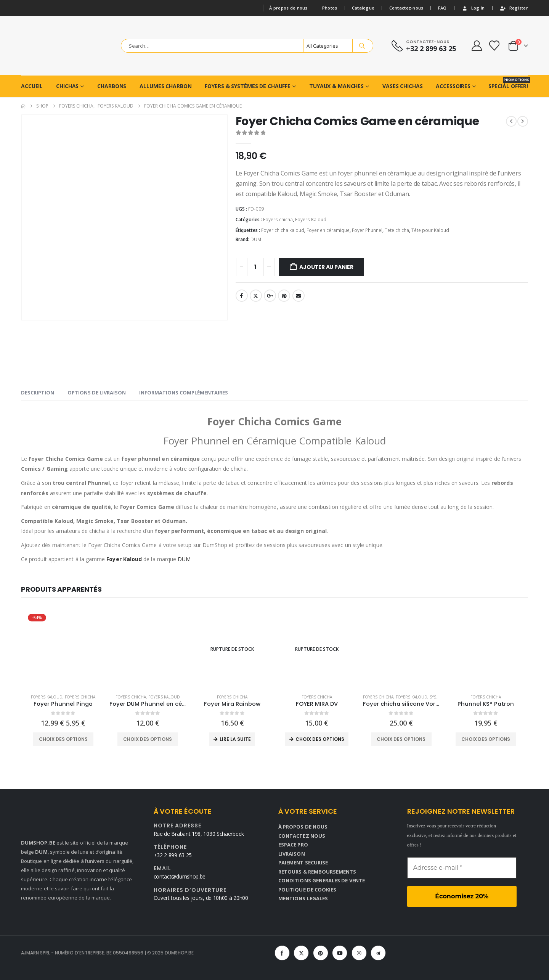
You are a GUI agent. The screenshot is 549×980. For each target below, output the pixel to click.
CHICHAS (67, 86)
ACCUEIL (32, 86)
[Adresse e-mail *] (462, 868)
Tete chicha (397, 230)
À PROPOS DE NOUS (303, 827)
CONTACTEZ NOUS (302, 836)
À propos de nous (288, 8)
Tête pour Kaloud (430, 230)
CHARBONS (112, 86)
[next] (523, 121)
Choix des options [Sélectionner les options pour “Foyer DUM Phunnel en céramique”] (148, 739)
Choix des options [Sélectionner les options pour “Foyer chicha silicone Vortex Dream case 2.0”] (401, 739)
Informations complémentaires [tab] (184, 393)
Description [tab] (38, 393)
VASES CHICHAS (402, 86)
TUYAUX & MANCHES (336, 86)
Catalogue (363, 8)
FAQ (442, 8)
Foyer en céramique (328, 230)
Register (514, 8)
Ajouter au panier (326, 267)
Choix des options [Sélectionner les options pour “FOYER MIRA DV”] (320, 739)
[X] (301, 953)
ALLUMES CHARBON (165, 86)
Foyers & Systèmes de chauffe (248, 86)
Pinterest (284, 296)
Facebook (242, 296)
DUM (256, 239)
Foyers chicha (278, 220)
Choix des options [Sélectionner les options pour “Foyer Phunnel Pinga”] (63, 739)
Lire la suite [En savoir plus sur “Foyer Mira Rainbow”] (235, 739)
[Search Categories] (328, 46)
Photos (330, 8)
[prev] (511, 121)
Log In (473, 8)
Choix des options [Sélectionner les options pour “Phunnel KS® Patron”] (486, 739)
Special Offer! (508, 83)
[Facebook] (282, 953)
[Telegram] (378, 953)
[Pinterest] (321, 953)
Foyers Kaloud (311, 220)
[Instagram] (359, 953)
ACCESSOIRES (453, 86)
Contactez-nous (406, 8)
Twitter (256, 296)
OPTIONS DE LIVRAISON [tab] (97, 393)
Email (299, 296)
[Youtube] (340, 953)
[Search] (362, 46)
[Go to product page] (63, 649)
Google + (270, 296)
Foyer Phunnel (367, 230)
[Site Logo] (63, 46)
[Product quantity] (255, 267)
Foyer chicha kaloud (283, 230)
